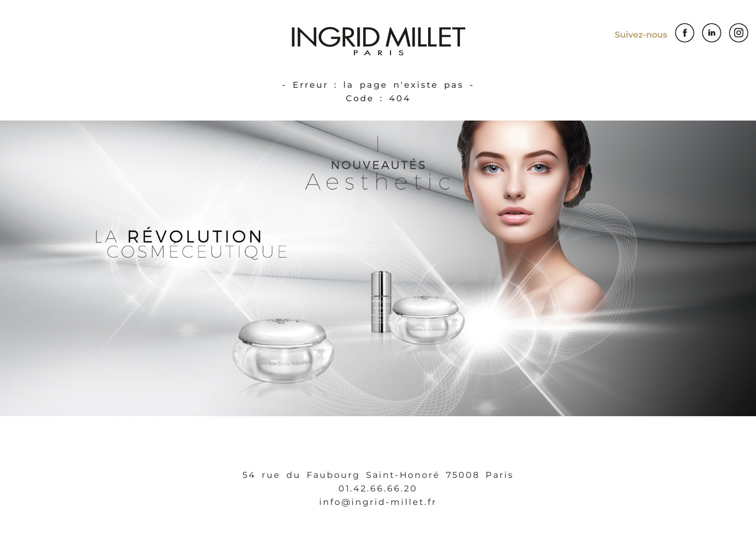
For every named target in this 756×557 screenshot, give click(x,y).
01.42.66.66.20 (378, 488)
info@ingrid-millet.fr (378, 502)
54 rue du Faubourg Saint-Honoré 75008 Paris (378, 475)
